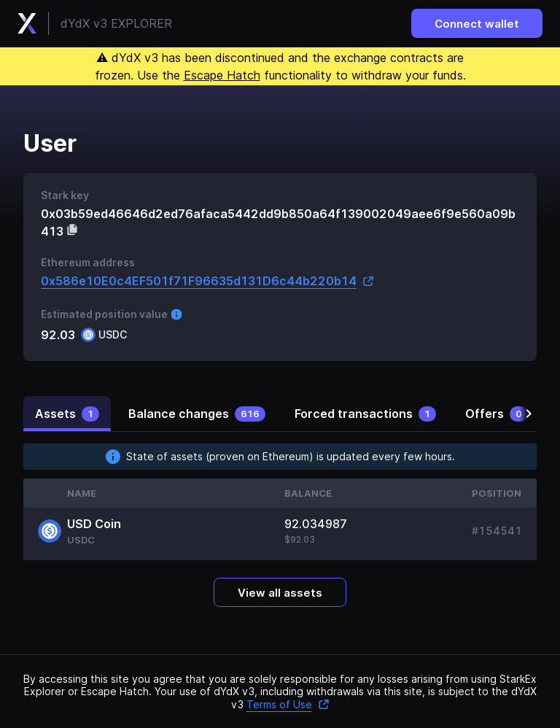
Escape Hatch (222, 75)
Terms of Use (288, 704)
